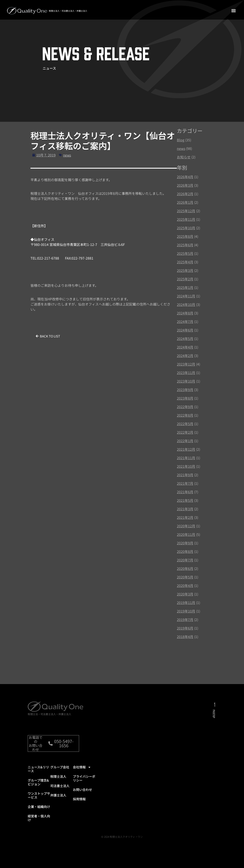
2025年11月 (186, 219)
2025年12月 (186, 211)
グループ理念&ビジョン (38, 786)
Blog (181, 140)
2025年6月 (185, 245)
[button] (233, 11)
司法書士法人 (60, 790)
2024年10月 (186, 304)
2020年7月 (185, 560)
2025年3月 (185, 270)
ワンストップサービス (39, 800)
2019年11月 (186, 603)
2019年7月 (185, 620)
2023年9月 (185, 390)
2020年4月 (185, 585)
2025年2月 (185, 279)
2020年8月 (185, 551)
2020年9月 (185, 543)
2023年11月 (186, 373)
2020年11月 (186, 534)
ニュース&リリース (38, 773)
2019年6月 (185, 628)
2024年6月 (185, 330)
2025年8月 (185, 236)
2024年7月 (185, 321)
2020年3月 (185, 594)
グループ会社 (60, 771)
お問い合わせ (82, 794)
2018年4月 (185, 637)
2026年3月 (185, 185)
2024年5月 (185, 339)
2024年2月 (185, 356)
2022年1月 (185, 441)
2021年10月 (186, 466)
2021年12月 (186, 449)
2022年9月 (185, 407)
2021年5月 (185, 500)
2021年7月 (185, 483)
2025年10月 (186, 228)
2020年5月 (185, 577)
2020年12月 (186, 526)
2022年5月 (185, 424)
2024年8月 (185, 313)
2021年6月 (185, 492)
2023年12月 (186, 364)
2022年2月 (185, 432)
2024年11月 (186, 296)
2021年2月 (185, 517)
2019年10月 (186, 611)
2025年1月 (185, 287)
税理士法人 (58, 781)
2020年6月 (185, 568)
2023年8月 (185, 398)
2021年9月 (185, 475)
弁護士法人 (58, 799)
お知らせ (184, 157)
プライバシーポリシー (84, 783)
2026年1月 (185, 202)
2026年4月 (185, 177)
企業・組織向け (39, 811)
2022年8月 (185, 415)
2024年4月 (185, 347)
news (67, 155)
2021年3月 (185, 509)
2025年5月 (185, 253)
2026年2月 (185, 194)
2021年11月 (186, 458)
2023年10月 (186, 381)
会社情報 (82, 771)
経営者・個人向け (39, 822)
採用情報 (79, 803)
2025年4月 (185, 262)
